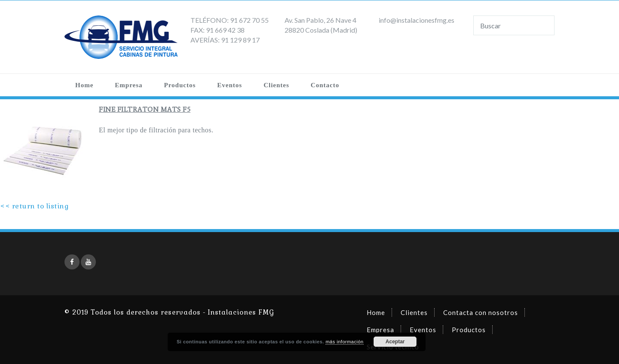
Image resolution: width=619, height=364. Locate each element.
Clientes (276, 85)
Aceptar (395, 342)
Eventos (230, 85)
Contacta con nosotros (481, 312)
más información (344, 342)
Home (84, 85)
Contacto (325, 85)
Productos (180, 85)
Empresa (129, 85)
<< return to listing (34, 206)
